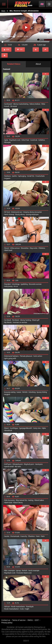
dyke (44, 428)
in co (16, 286)
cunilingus (14, 428)
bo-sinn (18, 467)
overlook (34, 140)
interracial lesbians (12, 356)
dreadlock (8, 431)
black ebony (18, 503)
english (7, 394)
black (7, 428)
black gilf (36, 320)
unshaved (8, 104)
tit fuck (7, 212)
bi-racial (14, 106)
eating (31, 500)
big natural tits (22, 500)
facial (7, 248)
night (27, 609)
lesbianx (8, 176)
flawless (32, 536)
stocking (32, 392)
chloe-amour (15, 248)
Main (3, 11)
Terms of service (19, 620)
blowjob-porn (18, 464)
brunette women (36, 284)
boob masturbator (18, 607)
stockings (16, 284)
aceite (7, 536)
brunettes (25, 248)
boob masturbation (12, 609)
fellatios (42, 248)
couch (7, 106)
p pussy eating (10, 392)
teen (38, 536)
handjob (8, 284)
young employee (33, 214)
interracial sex (17, 212)
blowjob (8, 142)
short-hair (26, 140)
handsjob (30, 607)
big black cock (10, 573)
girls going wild (10, 358)
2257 (37, 620)
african (7, 607)
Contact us (6, 620)
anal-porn (39, 464)
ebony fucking (26, 320)
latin (43, 536)
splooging (22, 176)
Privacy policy (7, 623)
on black (8, 320)
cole (22, 609)
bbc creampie (10, 571)
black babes (40, 500)
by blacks (8, 322)
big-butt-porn (29, 464)
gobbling (25, 284)
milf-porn (8, 464)
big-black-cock (15, 140)
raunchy (24, 536)
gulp (6, 140)
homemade (15, 536)
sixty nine (37, 428)
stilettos (42, 140)
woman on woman (20, 322)
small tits (31, 176)
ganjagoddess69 (26, 428)
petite (15, 176)
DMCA (30, 620)
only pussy (9, 286)
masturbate (40, 176)
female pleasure (26, 356)
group (19, 571)
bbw (44, 104)
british (25, 392)
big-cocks (34, 248)
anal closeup (9, 214)
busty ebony (20, 214)
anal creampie (34, 571)
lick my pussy (10, 500)
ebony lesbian (35, 104)
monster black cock (24, 573)
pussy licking (42, 392)
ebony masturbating (21, 104)
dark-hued (8, 250)
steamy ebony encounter (33, 212)
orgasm (8, 178)
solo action (38, 356)
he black (16, 320)
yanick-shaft (9, 467)
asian (19, 392)
